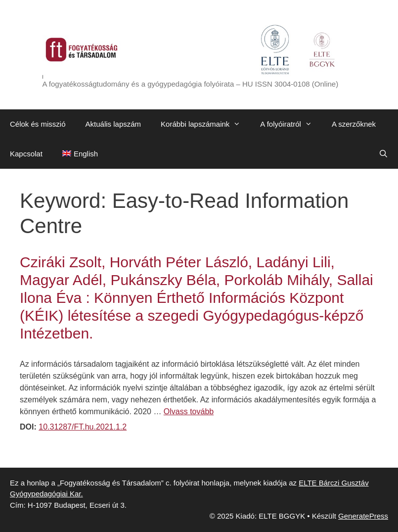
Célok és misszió (38, 124)
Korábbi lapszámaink (205, 124)
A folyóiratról (291, 124)
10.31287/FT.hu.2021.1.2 (83, 427)
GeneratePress (363, 516)
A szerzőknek (354, 124)
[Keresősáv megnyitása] (383, 154)
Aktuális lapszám (113, 124)
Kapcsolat (26, 154)
